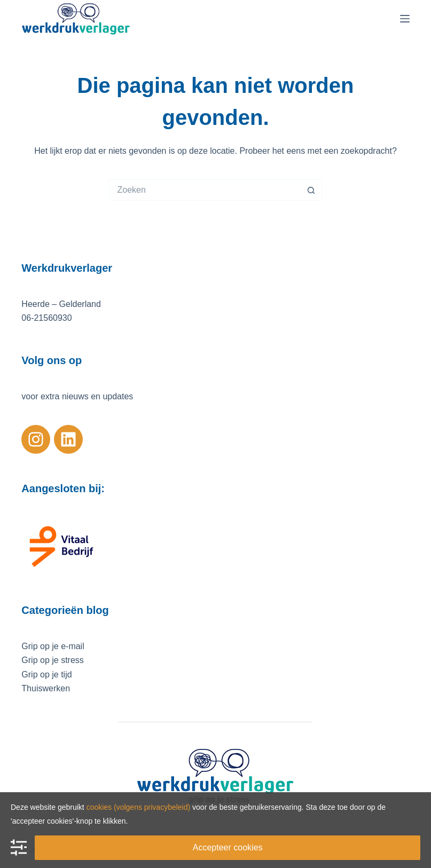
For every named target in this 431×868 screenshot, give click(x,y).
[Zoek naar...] (205, 190)
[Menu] (405, 19)
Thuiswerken (46, 688)
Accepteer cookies (228, 847)
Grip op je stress (52, 660)
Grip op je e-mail (53, 646)
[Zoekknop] (311, 190)
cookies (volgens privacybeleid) (139, 807)
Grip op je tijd (46, 674)
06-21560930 (46, 318)
